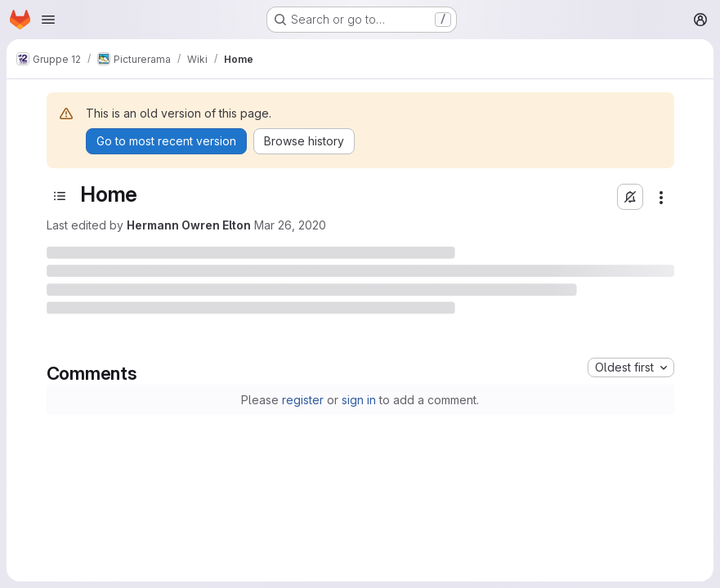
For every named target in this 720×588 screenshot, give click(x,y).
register (303, 400)
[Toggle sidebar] (60, 196)
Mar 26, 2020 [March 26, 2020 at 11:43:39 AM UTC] (290, 225)
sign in (359, 400)
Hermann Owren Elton (189, 225)
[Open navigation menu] (48, 20)
